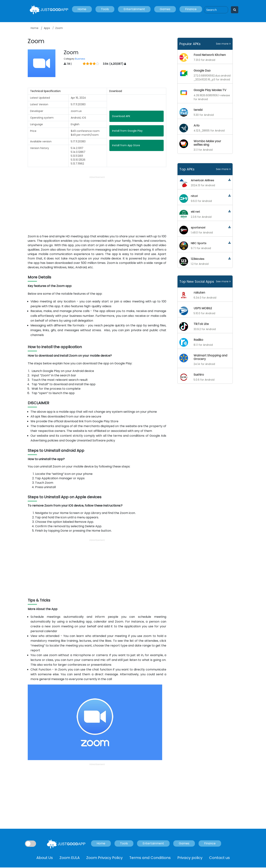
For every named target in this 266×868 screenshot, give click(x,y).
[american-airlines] (230, 180)
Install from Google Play (127, 131)
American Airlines (202, 180)
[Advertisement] (97, 205)
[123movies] (230, 259)
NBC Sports (199, 243)
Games (165, 9)
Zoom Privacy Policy (104, 858)
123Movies (198, 259)
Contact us (219, 858)
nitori (194, 196)
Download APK (121, 116)
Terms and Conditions (150, 858)
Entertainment (134, 9)
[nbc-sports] (230, 243)
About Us (45, 858)
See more (223, 44)
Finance (191, 9)
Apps (47, 28)
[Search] (216, 10)
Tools (105, 9)
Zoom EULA (70, 858)
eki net (195, 212)
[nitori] (230, 196)
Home (82, 9)
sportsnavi (198, 227)
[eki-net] (230, 211)
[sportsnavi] (230, 227)
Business (80, 59)
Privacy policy (190, 858)
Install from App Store (126, 145)
